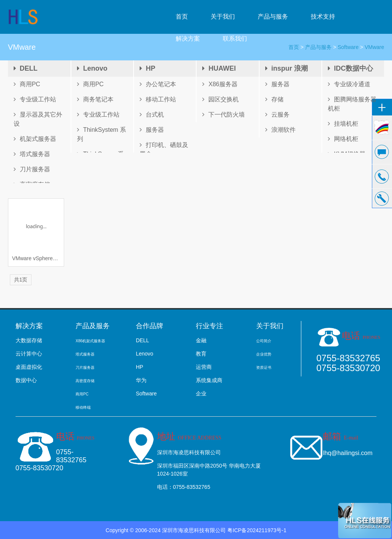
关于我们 (223, 17)
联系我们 (235, 39)
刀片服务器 (32, 169)
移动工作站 (158, 99)
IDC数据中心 (350, 68)
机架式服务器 (35, 139)
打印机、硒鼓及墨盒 (164, 149)
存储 (274, 99)
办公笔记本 (158, 84)
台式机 (152, 115)
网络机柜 (343, 139)
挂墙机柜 (343, 124)
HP (147, 68)
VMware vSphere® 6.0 (36, 258)
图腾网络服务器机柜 (352, 104)
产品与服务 (273, 17)
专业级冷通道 (349, 84)
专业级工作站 (35, 99)
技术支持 (323, 17)
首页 (182, 17)
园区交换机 (220, 99)
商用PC (27, 84)
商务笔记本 (95, 99)
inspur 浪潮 (287, 68)
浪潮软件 (280, 130)
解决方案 (188, 39)
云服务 (277, 115)
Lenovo (92, 68)
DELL (26, 68)
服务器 (152, 130)
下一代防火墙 (224, 115)
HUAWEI (219, 68)
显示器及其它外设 (38, 119)
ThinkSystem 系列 (102, 134)
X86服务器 (220, 84)
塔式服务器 (32, 154)
